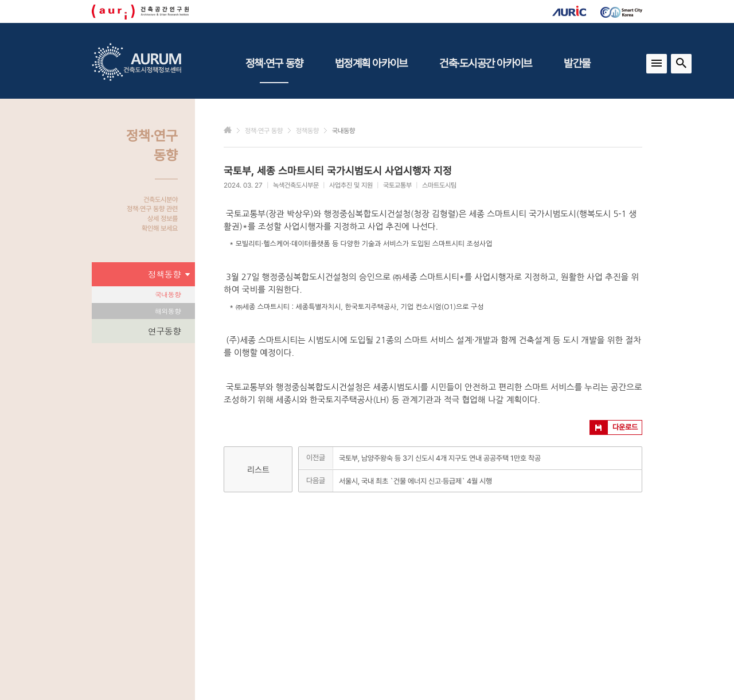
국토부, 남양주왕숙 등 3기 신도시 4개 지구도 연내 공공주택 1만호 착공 (440, 458)
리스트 (258, 470)
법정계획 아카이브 (371, 63)
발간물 (577, 63)
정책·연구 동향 (274, 70)
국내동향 (168, 294)
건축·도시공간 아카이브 (485, 63)
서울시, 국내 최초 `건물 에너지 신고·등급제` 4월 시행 (415, 481)
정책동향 (169, 274)
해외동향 (168, 311)
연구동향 (164, 331)
